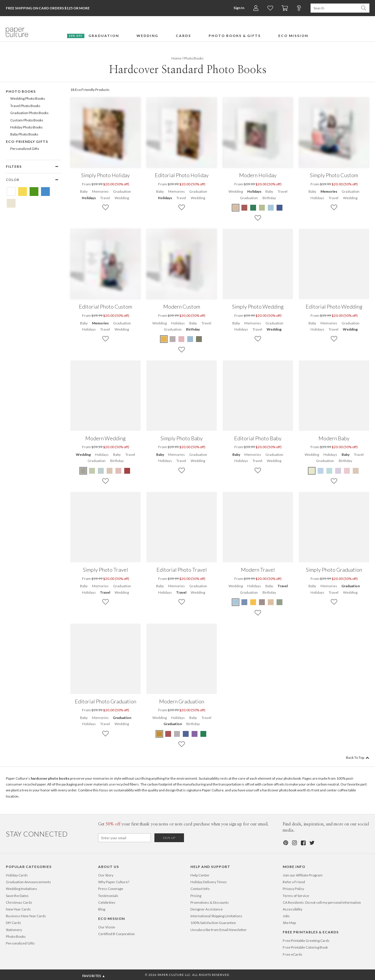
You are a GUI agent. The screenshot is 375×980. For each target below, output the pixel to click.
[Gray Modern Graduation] (177, 734)
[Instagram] (294, 843)
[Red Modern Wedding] (127, 471)
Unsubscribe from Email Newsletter (219, 930)
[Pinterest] (285, 843)
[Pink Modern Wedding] (118, 471)
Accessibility (293, 909)
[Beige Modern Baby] (356, 471)
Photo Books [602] (21, 91)
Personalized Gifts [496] (25, 149)
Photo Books (16, 936)
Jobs (286, 916)
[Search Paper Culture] (334, 8)
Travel (105, 198)
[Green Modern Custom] (199, 339)
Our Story (106, 875)
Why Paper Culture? (114, 882)
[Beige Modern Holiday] (236, 208)
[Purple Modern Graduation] (195, 734)
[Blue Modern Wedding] (101, 471)
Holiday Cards (17, 875)
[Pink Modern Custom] (181, 339)
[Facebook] (303, 843)
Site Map (289, 923)
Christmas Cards (19, 902)
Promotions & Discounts (210, 902)
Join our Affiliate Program (303, 875)
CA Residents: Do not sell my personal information (322, 902)
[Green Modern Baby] (312, 471)
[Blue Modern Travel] (236, 602)
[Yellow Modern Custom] (164, 339)
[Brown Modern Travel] (262, 602)
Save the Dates (17, 896)
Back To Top (358, 758)
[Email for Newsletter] (125, 838)
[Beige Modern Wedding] (110, 471)
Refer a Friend (294, 882)
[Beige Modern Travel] (271, 602)
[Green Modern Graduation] (203, 734)
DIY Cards (13, 923)
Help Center (200, 875)
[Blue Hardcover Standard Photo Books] (45, 192)
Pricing (196, 896)
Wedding (122, 198)
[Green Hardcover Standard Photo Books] (34, 192)
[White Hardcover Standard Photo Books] (11, 192)
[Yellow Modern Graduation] (160, 734)
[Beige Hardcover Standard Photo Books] (11, 203)
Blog (102, 909)
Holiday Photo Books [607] (27, 127)
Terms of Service (296, 896)
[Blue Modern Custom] (190, 339)
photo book (292, 778)
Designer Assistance (207, 909)
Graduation (122, 191)
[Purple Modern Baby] (338, 471)
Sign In (239, 8)
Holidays (89, 198)
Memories (100, 191)
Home (176, 58)
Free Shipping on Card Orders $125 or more (48, 8)
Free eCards (293, 954)
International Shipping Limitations (216, 916)
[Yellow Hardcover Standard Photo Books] (23, 192)
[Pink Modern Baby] (347, 471)
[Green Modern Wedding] (83, 471)
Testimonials (108, 896)
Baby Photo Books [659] (24, 134)
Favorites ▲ (94, 976)
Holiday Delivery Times (209, 882)
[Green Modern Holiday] (253, 208)
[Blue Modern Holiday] (271, 208)
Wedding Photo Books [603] (28, 98)
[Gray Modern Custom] (173, 339)
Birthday (269, 198)
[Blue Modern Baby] (321, 471)
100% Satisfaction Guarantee (213, 923)
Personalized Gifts (20, 943)
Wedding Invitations (22, 889)
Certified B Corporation (116, 934)
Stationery (14, 930)
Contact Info (200, 889)
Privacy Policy (293, 889)
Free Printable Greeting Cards (306, 941)
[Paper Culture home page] (17, 32)
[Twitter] (312, 843)
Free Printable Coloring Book (305, 947)
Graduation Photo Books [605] (29, 113)
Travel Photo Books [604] (25, 106)
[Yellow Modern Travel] (253, 602)
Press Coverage (111, 889)
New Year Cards (18, 909)
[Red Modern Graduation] (168, 734)
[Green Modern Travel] (279, 602)
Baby (84, 191)
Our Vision (107, 927)
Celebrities (107, 902)
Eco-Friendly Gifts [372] (27, 142)
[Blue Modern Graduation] (186, 734)
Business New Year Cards (26, 916)
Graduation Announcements (28, 882)
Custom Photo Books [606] (27, 120)
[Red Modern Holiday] (244, 208)
